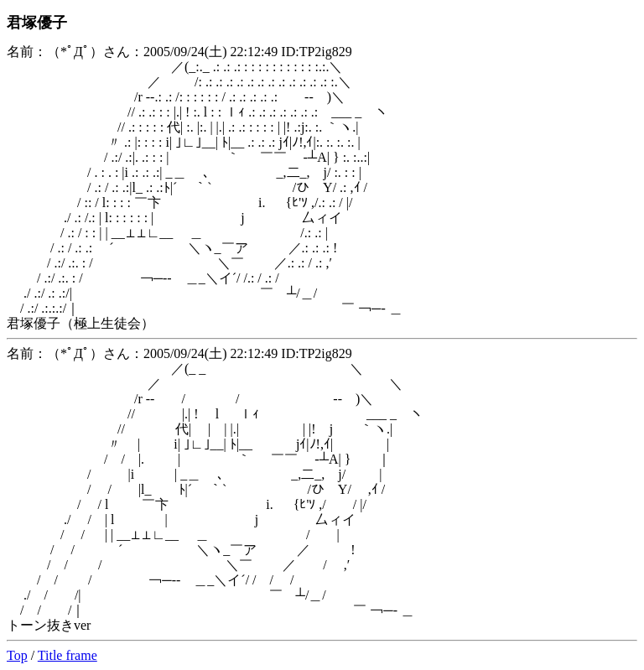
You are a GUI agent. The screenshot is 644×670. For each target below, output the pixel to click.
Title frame (68, 655)
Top (17, 655)
